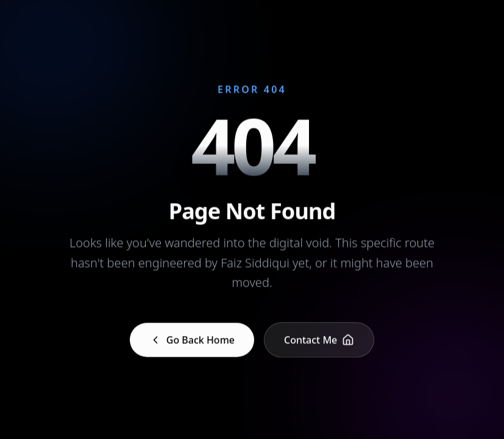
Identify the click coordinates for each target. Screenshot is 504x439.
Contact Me (319, 340)
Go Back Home (192, 340)
